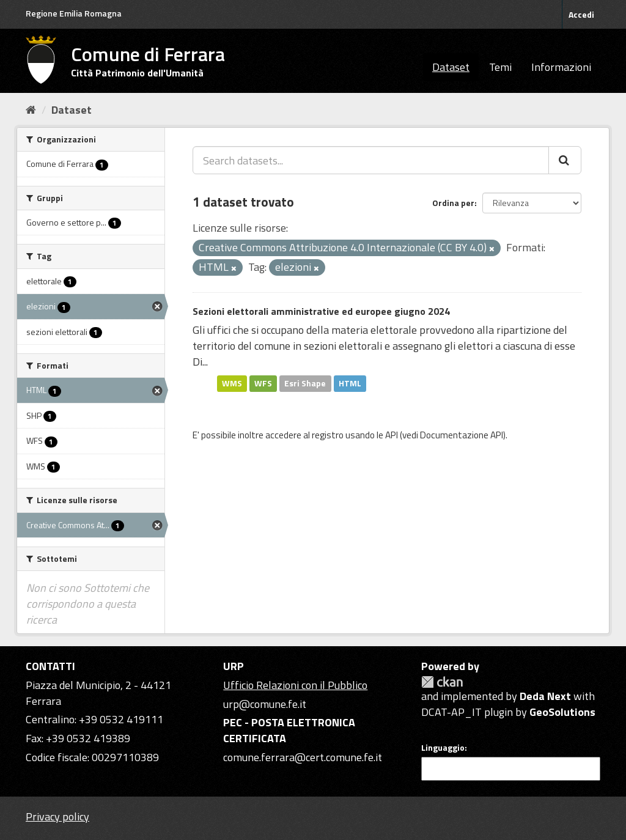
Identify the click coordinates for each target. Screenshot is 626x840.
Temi (500, 67)
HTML (350, 383)
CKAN (442, 682)
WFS (263, 383)
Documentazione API (462, 435)
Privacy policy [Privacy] (57, 816)
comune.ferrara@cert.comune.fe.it (303, 757)
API (392, 435)
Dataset (451, 67)
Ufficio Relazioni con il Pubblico (295, 685)
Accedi (581, 14)
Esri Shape (305, 383)
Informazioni (561, 67)
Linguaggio (443, 748)
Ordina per (453, 203)
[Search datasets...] (371, 160)
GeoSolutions (562, 712)
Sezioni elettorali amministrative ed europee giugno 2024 (321, 311)
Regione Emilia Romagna (74, 13)
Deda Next (545, 696)
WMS (232, 383)
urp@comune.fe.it (265, 704)
